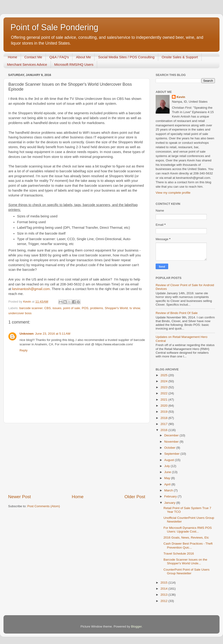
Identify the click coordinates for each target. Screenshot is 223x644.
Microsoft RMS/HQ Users (74, 64)
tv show (135, 308)
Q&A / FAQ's (59, 57)
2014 (164, 589)
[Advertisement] (77, 458)
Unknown (27, 334)
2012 (164, 601)
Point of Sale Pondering (54, 27)
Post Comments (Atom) (44, 506)
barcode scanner (31, 308)
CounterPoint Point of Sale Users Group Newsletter (187, 571)
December (172, 435)
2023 (164, 387)
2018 (164, 418)
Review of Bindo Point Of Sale (177, 313)
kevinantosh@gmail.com (31, 289)
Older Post (135, 497)
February (171, 496)
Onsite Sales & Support (180, 57)
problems (97, 308)
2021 (164, 400)
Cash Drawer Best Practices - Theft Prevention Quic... (188, 545)
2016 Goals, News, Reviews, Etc (186, 538)
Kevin (181, 97)
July (167, 466)
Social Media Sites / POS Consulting (126, 57)
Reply (24, 350)
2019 (164, 412)
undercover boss (20, 313)
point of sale (72, 308)
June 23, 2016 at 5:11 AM (53, 334)
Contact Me (33, 57)
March (169, 490)
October (170, 448)
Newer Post (20, 497)
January (170, 503)
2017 (164, 424)
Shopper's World (116, 308)
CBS (48, 308)
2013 (164, 595)
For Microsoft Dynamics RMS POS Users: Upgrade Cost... (188, 530)
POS (85, 308)
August (170, 460)
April (168, 484)
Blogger (136, 626)
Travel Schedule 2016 (179, 554)
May (168, 478)
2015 (164, 583)
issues (57, 308)
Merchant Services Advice (27, 64)
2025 (164, 375)
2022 (164, 393)
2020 (164, 406)
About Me (83, 57)
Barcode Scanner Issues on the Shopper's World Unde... (185, 561)
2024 (164, 381)
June (168, 472)
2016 (164, 430)
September (172, 454)
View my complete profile (173, 193)
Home (13, 57)
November (172, 442)
